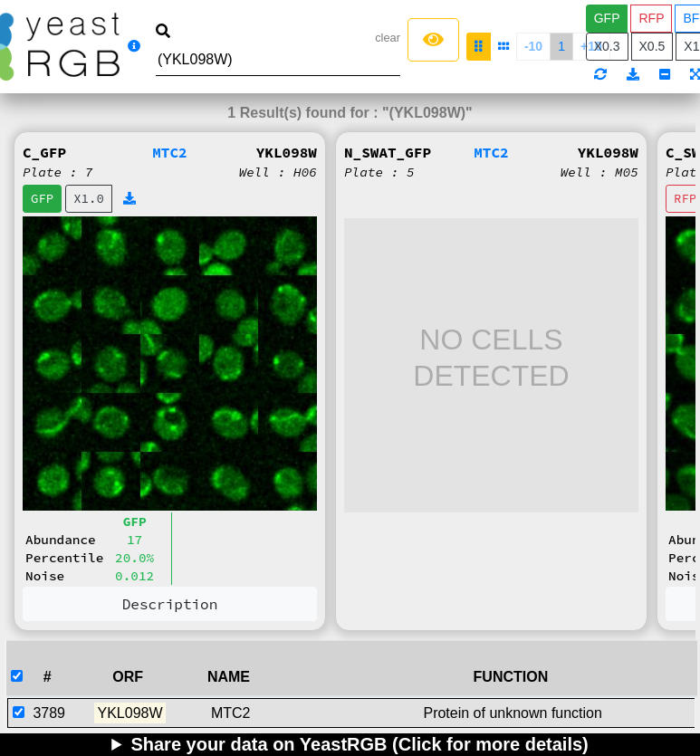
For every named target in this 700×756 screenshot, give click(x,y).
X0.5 (652, 46)
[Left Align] (433, 40)
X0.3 (607, 46)
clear (388, 38)
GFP (607, 18)
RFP (651, 18)
